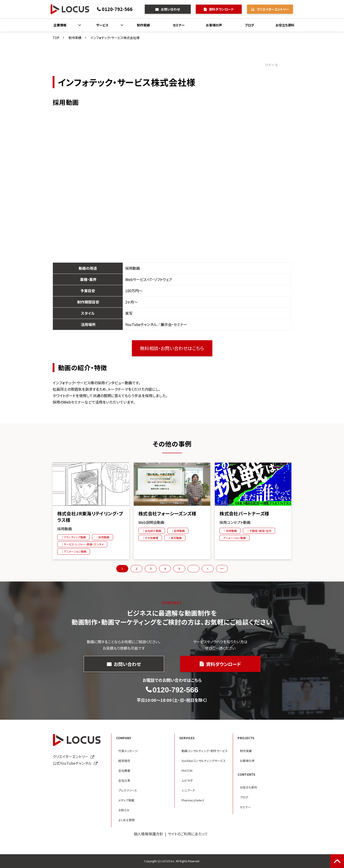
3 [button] (151, 569)
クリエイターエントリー (273, 9)
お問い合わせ (170, 9)
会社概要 (124, 771)
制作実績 (143, 25)
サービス (102, 25)
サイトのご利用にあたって (188, 834)
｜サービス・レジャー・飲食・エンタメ (82, 544)
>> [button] (222, 569)
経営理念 (124, 761)
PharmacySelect (193, 800)
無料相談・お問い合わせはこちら (172, 348)
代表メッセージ (128, 751)
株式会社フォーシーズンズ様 (167, 514)
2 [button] (136, 569)
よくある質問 (127, 820)
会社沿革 (124, 780)
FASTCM (187, 771)
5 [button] (179, 569)
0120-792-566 (117, 9)
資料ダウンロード (221, 9)
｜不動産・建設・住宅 (259, 531)
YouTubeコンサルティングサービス (204, 761)
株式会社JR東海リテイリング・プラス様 (90, 517)
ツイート (271, 65)
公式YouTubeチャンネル (72, 763)
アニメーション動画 (235, 538)
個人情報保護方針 (148, 834)
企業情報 (60, 25)
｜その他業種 (150, 538)
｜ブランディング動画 (73, 537)
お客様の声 (214, 25)
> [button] (208, 569)
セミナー (179, 25)
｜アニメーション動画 (74, 551)
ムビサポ (187, 780)
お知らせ (124, 810)
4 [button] (165, 569)
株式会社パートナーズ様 (244, 514)
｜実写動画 (175, 538)
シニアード (188, 790)
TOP (56, 38)
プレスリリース (128, 790)
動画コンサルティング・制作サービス (205, 751)
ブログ (249, 25)
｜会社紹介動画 (152, 531)
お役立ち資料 (285, 25)
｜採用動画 (102, 537)
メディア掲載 (126, 800)
